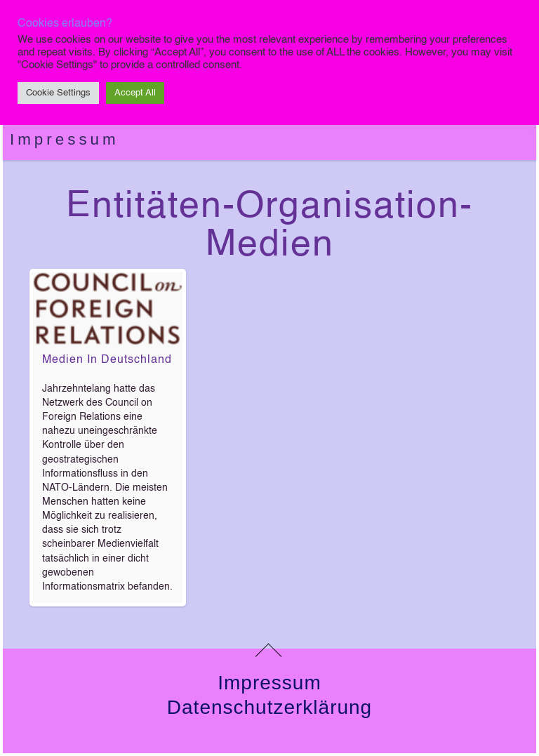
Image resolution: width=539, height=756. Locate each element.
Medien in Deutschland (107, 360)
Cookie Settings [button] (58, 93)
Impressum (65, 139)
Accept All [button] (135, 93)
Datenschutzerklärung (269, 707)
